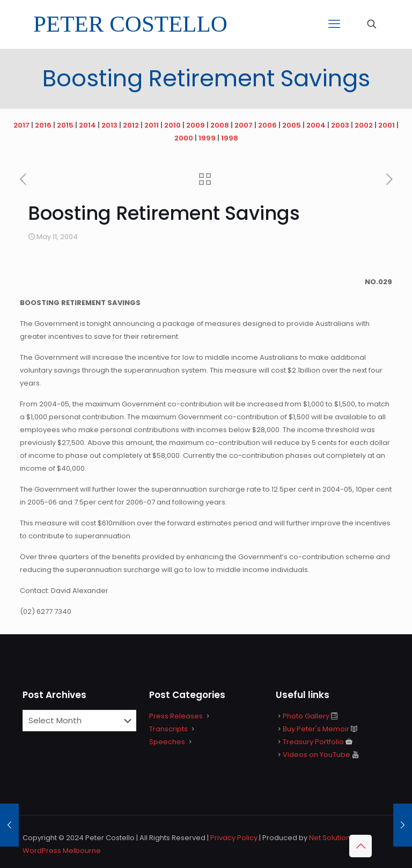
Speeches (167, 742)
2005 (292, 125)
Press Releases (176, 716)
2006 (267, 125)
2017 (21, 125)
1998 (230, 138)
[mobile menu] (334, 24)
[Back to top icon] (360, 846)
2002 (364, 125)
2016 (43, 125)
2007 (244, 125)
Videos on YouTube (317, 755)
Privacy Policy (234, 838)
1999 (207, 138)
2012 (131, 125)
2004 (316, 125)
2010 (172, 125)
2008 (220, 125)
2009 (196, 125)
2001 (387, 125)
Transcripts (168, 729)
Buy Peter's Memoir (316, 729)
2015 (65, 125)
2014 (87, 125)
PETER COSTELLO (130, 24)
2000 (184, 138)
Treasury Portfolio (313, 742)
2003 (340, 125)
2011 (152, 125)
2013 (109, 125)
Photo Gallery (306, 716)
